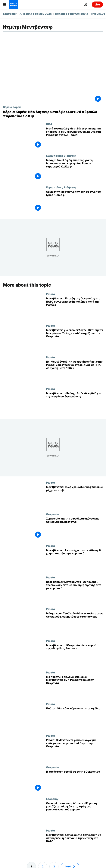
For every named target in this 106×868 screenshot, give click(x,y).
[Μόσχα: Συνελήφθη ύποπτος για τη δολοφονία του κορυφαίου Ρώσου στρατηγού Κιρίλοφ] (75, 170)
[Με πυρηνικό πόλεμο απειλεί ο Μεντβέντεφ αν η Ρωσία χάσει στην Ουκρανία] (75, 687)
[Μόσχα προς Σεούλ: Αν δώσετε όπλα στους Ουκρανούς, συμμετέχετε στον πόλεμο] (75, 623)
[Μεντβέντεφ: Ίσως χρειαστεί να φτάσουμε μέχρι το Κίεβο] (75, 497)
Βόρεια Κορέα (12, 107)
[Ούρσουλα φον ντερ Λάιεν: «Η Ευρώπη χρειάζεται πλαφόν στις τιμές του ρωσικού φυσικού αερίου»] (75, 813)
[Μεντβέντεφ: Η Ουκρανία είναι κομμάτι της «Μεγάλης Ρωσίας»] (75, 655)
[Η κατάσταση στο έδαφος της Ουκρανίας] (75, 781)
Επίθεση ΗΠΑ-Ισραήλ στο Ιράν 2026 (27, 14)
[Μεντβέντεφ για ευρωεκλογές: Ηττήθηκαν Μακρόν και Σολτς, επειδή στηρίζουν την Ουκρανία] (75, 340)
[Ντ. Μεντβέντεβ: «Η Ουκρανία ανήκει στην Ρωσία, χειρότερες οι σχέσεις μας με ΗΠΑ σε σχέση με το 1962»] (75, 371)
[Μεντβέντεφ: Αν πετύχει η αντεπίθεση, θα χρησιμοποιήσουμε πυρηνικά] (75, 560)
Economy (52, 799)
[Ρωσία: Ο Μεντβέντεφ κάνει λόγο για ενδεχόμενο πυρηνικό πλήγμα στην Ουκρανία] (75, 750)
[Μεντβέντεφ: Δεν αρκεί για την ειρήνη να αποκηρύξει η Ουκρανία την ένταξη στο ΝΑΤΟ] (75, 845)
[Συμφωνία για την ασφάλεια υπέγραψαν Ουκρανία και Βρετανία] (75, 529)
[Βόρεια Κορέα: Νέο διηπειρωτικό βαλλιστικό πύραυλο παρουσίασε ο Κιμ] (53, 114)
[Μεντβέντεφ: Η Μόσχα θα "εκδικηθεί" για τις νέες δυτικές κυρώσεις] (75, 403)
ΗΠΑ (49, 124)
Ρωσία (50, 294)
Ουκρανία (53, 514)
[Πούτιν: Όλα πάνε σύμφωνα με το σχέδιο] (75, 718)
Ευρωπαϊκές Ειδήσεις (61, 156)
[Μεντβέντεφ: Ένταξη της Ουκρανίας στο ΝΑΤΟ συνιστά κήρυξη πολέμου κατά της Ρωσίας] (75, 308)
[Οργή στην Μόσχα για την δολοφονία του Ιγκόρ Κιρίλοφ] (75, 202)
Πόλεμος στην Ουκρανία (72, 14)
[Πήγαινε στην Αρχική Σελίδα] (14, 5)
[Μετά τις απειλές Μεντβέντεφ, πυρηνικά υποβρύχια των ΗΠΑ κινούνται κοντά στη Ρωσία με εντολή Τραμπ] (75, 138)
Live (97, 4)
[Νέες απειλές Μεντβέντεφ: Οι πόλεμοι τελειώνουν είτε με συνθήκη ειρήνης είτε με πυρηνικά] (75, 592)
